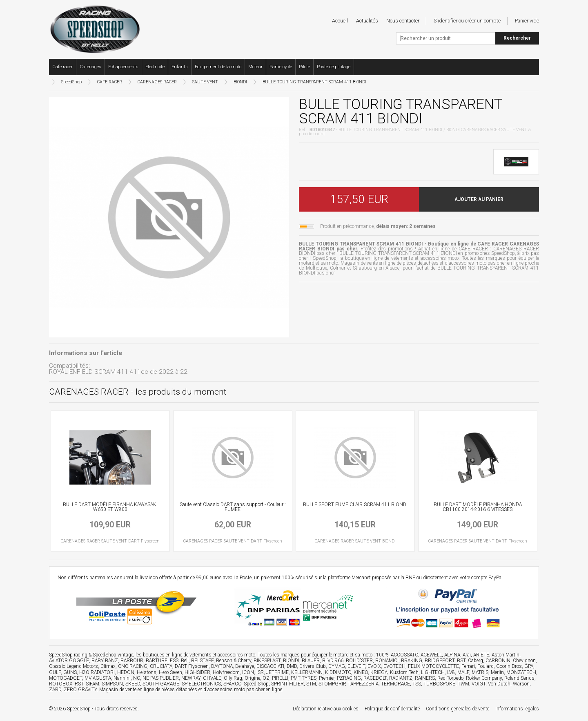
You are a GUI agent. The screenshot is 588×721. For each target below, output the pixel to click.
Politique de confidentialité (392, 709)
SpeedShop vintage (113, 655)
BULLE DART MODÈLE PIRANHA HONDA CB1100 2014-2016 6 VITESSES (478, 507)
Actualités (367, 21)
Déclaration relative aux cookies (326, 709)
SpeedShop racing (68, 655)
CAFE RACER (110, 82)
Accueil (340, 21)
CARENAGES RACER (157, 82)
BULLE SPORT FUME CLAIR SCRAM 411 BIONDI (355, 504)
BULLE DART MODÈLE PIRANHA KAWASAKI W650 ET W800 (110, 507)
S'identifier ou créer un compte (467, 21)
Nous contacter (403, 21)
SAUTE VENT (205, 82)
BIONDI (240, 82)
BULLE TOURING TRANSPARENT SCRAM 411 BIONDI (314, 82)
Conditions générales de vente (458, 709)
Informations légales (517, 709)
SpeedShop (71, 82)
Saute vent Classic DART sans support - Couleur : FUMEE (233, 507)
